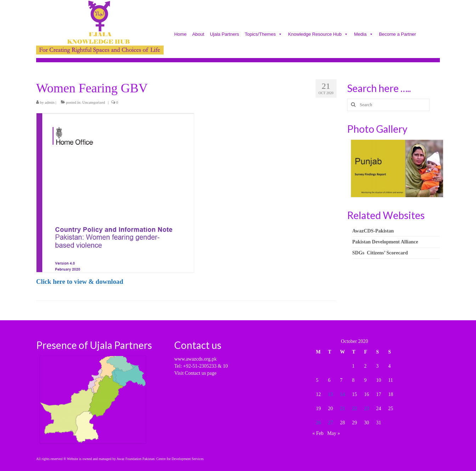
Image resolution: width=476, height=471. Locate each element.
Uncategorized (93, 102)
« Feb (318, 433)
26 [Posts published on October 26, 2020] (318, 423)
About (198, 35)
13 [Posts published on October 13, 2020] (330, 394)
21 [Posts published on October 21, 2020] (342, 409)
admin (50, 102)
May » (334, 433)
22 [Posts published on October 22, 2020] (355, 409)
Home (180, 35)
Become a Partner (398, 35)
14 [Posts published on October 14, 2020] (342, 394)
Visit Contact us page (195, 373)
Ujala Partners (225, 35)
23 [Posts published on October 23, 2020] (367, 409)
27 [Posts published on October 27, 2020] (330, 423)
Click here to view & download (80, 282)
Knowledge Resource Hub (318, 35)
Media (363, 35)
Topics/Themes (263, 35)
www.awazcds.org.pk (195, 359)
